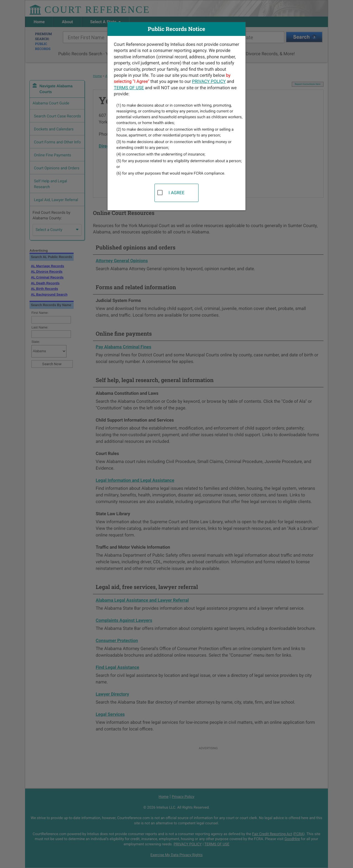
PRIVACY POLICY (209, 81)
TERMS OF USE (129, 88)
